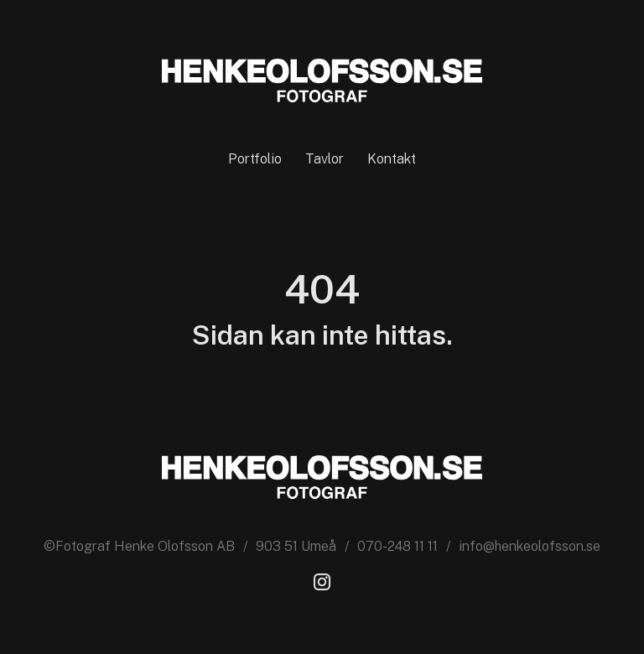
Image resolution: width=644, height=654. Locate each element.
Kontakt (392, 159)
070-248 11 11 (397, 546)
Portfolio (255, 159)
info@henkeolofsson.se (530, 546)
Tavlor (325, 159)
